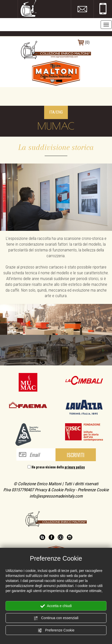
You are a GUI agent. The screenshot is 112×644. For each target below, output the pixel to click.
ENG (59, 112)
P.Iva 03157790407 (19, 490)
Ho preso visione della (58, 467)
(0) (84, 42)
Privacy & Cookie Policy (55, 490)
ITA (52, 112)
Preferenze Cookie (56, 630)
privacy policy (75, 467)
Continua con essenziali (56, 618)
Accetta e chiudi (56, 606)
